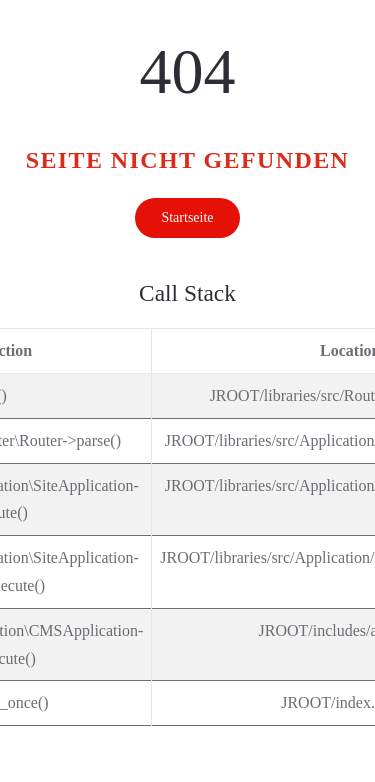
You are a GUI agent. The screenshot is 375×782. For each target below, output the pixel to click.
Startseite (187, 217)
